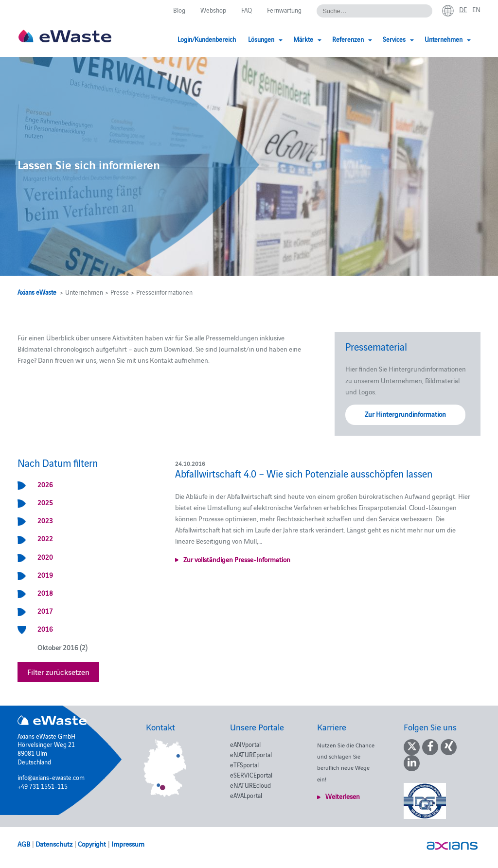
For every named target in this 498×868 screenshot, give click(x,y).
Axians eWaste (37, 292)
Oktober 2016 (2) (62, 647)
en (476, 9)
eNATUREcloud (250, 785)
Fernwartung (284, 10)
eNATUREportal (251, 754)
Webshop (213, 10)
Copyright (92, 844)
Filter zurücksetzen (58, 672)
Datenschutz (54, 844)
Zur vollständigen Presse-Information (237, 559)
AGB (24, 844)
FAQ (247, 10)
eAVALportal (246, 795)
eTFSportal (244, 764)
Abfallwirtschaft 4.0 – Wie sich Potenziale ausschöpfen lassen (304, 473)
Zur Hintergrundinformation (405, 414)
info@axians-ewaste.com (51, 777)
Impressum (128, 844)
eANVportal (245, 744)
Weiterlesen (343, 796)
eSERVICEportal (251, 775)
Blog (179, 10)
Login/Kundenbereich (207, 39)
